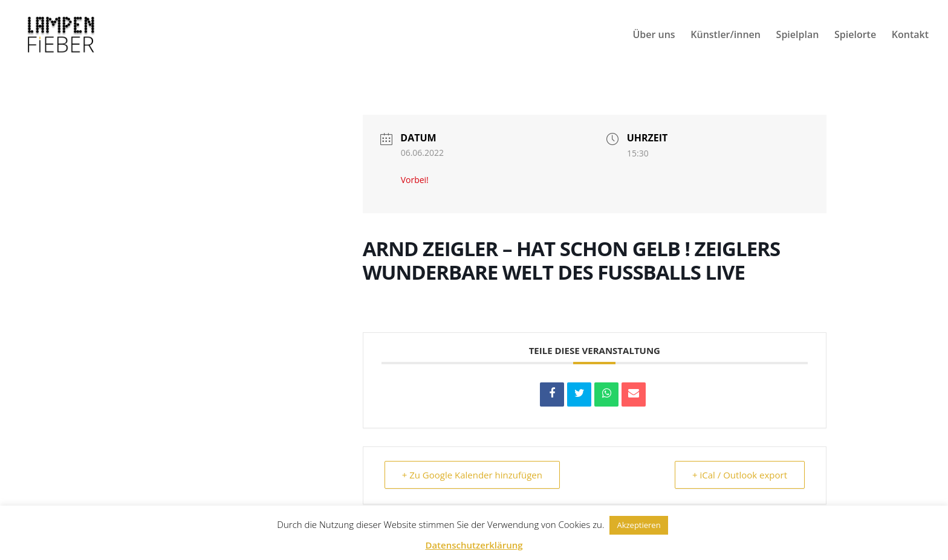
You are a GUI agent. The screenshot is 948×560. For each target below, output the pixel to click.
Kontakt (910, 36)
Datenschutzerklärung (474, 545)
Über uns (654, 36)
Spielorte (855, 36)
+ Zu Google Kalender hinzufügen (472, 475)
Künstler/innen (726, 36)
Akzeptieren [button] (638, 525)
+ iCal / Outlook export (740, 475)
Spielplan (798, 36)
